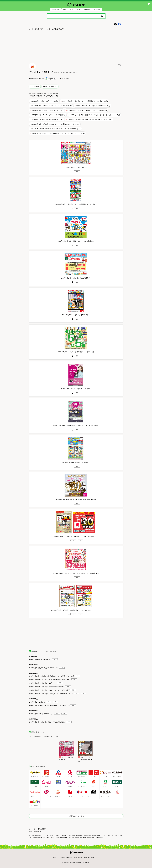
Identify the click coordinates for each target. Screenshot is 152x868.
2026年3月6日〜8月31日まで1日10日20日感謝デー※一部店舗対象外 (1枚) (56, 129)
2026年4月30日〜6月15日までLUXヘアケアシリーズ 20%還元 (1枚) (90, 119)
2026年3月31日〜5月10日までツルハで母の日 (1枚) (48, 115)
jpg (77, 171)
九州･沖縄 (97, 10)
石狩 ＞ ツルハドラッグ (50, 87)
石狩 (42, 29)
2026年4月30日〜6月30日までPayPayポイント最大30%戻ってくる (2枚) (55, 124)
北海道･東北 (55, 10)
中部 (72, 10)
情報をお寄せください (91, 858)
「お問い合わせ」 (38, 838)
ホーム (31, 29)
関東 (65, 10)
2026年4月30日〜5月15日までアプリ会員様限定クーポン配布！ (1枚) (85, 101)
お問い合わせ (78, 858)
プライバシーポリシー (66, 858)
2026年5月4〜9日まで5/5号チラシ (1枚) (45, 101)
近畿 (79, 10)
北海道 (37, 29)
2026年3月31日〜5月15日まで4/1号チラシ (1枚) (47, 119)
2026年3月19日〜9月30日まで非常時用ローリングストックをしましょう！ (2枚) (58, 133)
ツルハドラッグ (35, 87)
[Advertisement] (76, 46)
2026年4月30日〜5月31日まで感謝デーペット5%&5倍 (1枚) (87, 110)
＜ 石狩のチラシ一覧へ (76, 816)
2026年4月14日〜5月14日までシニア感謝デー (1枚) (93, 106)
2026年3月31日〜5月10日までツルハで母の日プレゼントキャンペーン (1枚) (95, 115)
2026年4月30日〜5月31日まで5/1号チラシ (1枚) (47, 110)
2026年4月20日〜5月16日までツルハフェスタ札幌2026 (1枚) (52, 106)
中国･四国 (87, 10)
